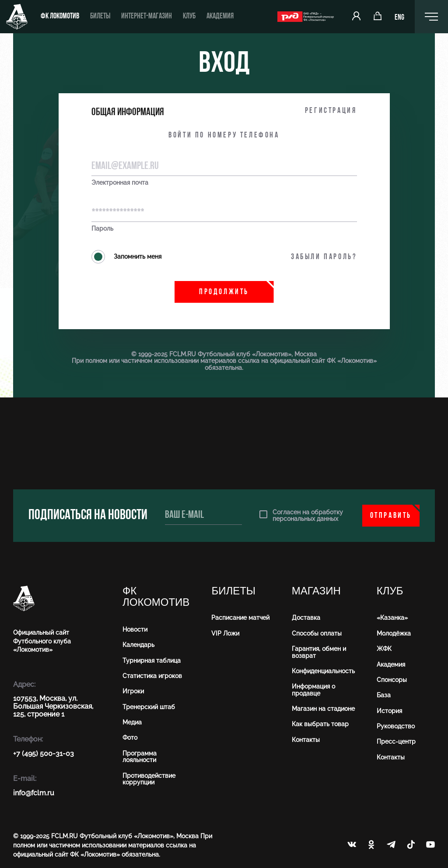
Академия (220, 16)
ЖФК (384, 649)
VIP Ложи (225, 633)
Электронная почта (120, 183)
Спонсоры (392, 680)
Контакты (306, 740)
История (389, 711)
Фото (130, 738)
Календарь (138, 645)
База (384, 695)
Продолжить (224, 292)
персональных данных (305, 519)
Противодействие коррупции (149, 779)
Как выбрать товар (320, 724)
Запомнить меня (126, 257)
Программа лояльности (140, 757)
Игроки (133, 691)
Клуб (189, 16)
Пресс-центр (396, 741)
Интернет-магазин (147, 16)
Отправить (391, 516)
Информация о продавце (313, 690)
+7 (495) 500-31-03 (44, 754)
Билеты (100, 16)
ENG (399, 18)
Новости (135, 629)
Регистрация (331, 111)
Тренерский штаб (149, 707)
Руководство (396, 726)
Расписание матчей (240, 618)
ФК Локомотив (60, 16)
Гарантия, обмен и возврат (319, 652)
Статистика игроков (152, 676)
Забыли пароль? (324, 257)
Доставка (306, 618)
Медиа (132, 722)
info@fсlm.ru (34, 793)
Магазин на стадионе (323, 709)
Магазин (316, 591)
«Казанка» (392, 618)
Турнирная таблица (152, 661)
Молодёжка (394, 633)
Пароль (102, 229)
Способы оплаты (317, 633)
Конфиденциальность (323, 671)
